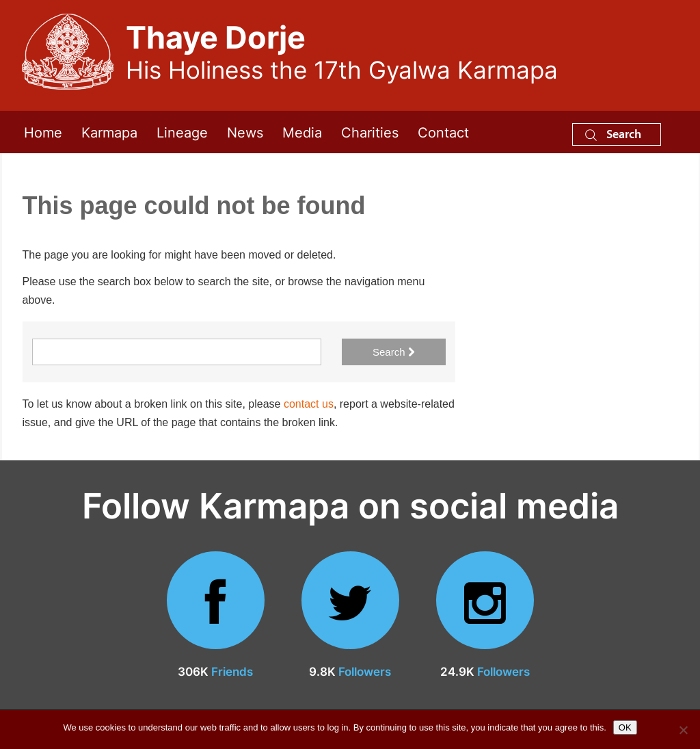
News (245, 132)
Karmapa (109, 132)
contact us (309, 404)
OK (625, 727)
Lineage (182, 132)
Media (302, 132)
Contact (443, 132)
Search (613, 134)
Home (43, 132)
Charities (370, 132)
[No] (683, 730)
